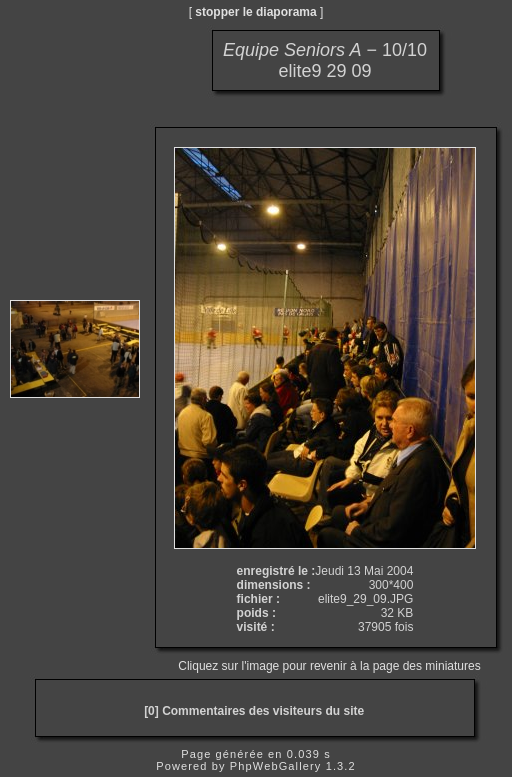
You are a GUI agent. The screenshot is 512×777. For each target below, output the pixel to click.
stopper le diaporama (255, 12)
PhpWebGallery (276, 766)
